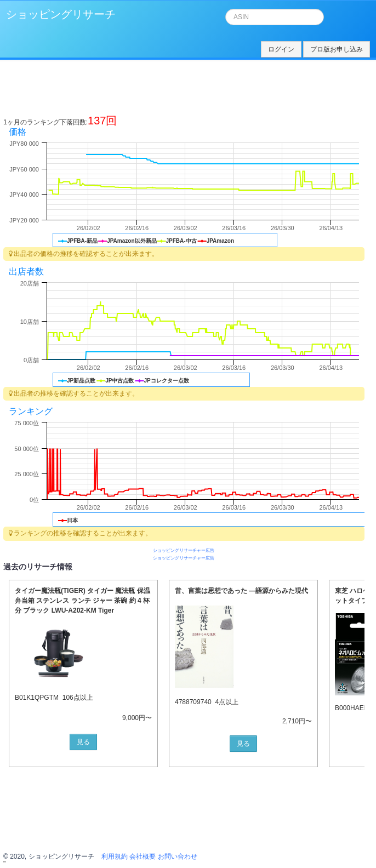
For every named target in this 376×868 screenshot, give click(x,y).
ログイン (281, 49)
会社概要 (143, 856)
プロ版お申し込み (337, 49)
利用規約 (115, 856)
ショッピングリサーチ (61, 14)
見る (83, 742)
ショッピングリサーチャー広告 (184, 550)
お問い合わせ (178, 856)
